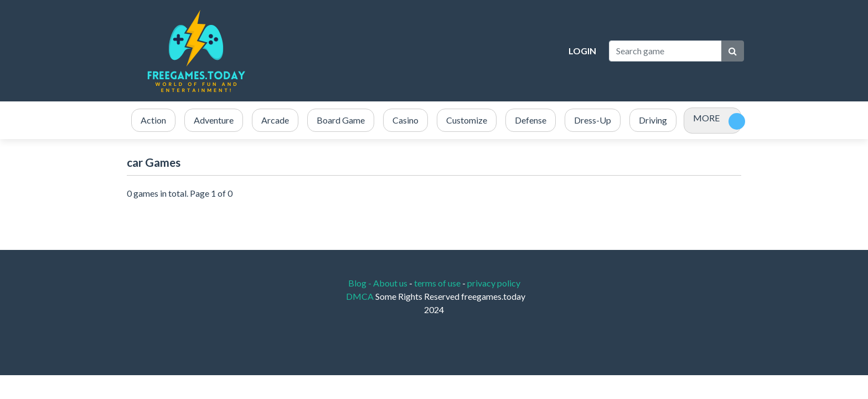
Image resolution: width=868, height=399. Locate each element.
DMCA (361, 296)
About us (390, 283)
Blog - (361, 283)
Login (582, 51)
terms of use (437, 283)
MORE (706, 118)
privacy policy (494, 283)
